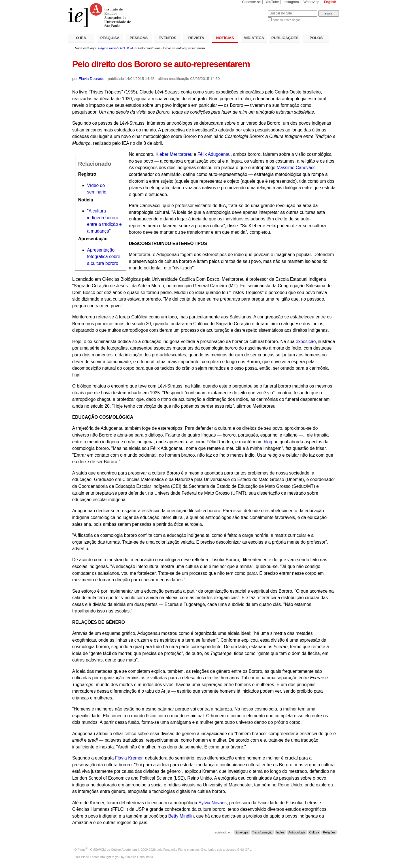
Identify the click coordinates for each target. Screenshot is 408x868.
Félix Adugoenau (214, 154)
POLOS (316, 38)
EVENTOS (168, 38)
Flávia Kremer (129, 758)
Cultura (314, 832)
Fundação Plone (175, 850)
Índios (280, 832)
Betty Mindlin (181, 816)
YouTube (272, 2)
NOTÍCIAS (225, 38)
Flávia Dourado (92, 79)
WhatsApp (311, 2)
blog (268, 442)
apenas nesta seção (286, 20)
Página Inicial (108, 48)
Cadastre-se (251, 2)
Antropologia (297, 832)
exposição (306, 342)
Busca (254, 10)
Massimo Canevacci (297, 168)
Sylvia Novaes (212, 803)
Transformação (262, 832)
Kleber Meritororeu (174, 154)
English (330, 2)
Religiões (329, 832)
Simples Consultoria (139, 857)
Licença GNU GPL (238, 850)
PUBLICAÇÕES (285, 38)
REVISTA (196, 38)
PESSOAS (139, 38)
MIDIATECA (254, 38)
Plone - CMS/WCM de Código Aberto (104, 850)
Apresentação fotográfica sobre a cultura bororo (104, 257)
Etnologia (242, 832)
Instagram (291, 2)
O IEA (81, 38)
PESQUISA (110, 38)
